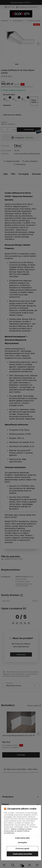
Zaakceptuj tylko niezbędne (22, 840)
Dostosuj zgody (22, 848)
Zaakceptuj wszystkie (22, 854)
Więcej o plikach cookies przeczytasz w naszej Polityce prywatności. (18, 831)
